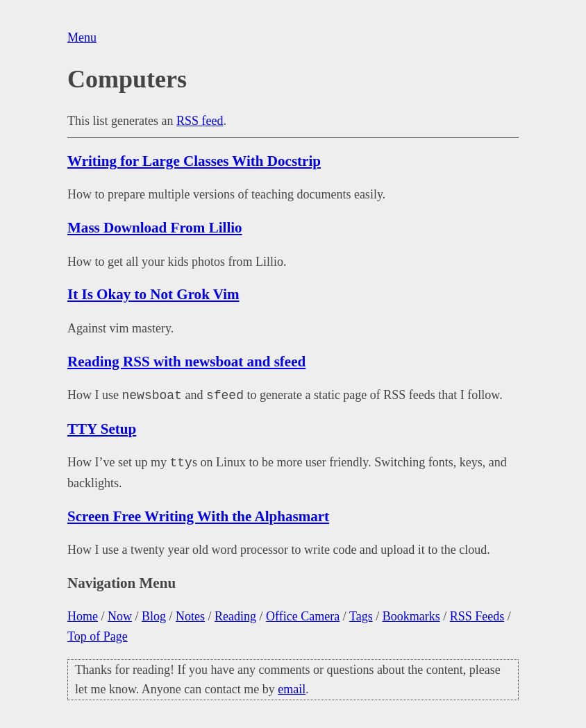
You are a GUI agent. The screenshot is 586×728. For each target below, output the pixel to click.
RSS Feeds (477, 616)
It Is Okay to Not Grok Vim (153, 294)
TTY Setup (102, 429)
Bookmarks (411, 616)
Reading (235, 616)
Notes (190, 616)
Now (120, 616)
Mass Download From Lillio (155, 228)
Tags (361, 616)
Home (83, 616)
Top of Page (98, 636)
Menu (82, 37)
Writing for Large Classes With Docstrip (194, 161)
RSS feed (200, 121)
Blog (154, 616)
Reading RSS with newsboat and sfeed (186, 362)
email (292, 689)
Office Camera (303, 616)
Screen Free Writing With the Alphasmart (198, 516)
